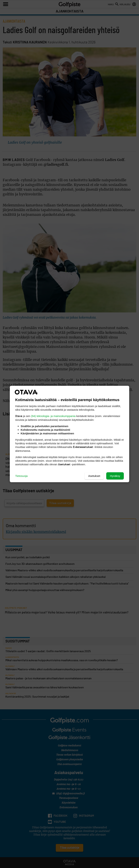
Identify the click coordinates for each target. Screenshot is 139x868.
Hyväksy (115, 476)
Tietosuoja (21, 476)
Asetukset (94, 476)
